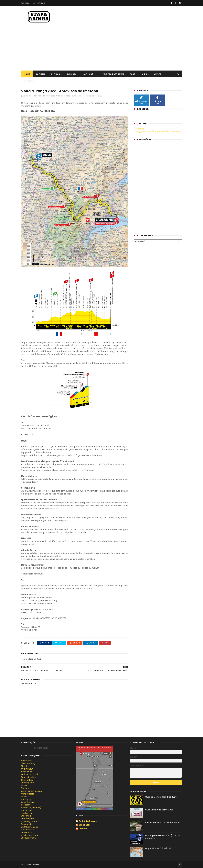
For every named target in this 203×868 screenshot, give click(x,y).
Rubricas (72, 74)
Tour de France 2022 (93, 96)
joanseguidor (27, 783)
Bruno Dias (85, 825)
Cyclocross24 (28, 830)
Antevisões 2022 (63, 96)
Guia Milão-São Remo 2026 (159, 810)
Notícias (40, 74)
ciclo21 (24, 785)
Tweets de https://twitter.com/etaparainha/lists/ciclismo (157, 130)
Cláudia (83, 829)
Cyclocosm (27, 810)
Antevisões (90, 74)
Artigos (55, 74)
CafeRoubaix (27, 794)
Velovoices (26, 772)
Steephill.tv (27, 816)
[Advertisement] (101, 49)
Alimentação (39, 3)
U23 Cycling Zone (30, 827)
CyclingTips (27, 799)
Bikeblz (24, 766)
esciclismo (26, 805)
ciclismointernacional (32, 791)
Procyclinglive (28, 819)
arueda (25, 796)
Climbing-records (30, 821)
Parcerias (26, 3)
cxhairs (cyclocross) (31, 808)
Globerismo (27, 832)
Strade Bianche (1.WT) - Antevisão (163, 823)
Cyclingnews (27, 769)
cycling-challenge (30, 835)
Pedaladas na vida (30, 774)
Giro (145, 74)
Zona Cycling (28, 802)
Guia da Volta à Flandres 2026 (161, 797)
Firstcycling (27, 761)
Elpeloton (26, 788)
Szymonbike (27, 824)
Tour (132, 74)
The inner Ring (28, 763)
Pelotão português (113, 74)
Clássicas (29, 81)
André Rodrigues (88, 821)
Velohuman (27, 813)
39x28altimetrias (29, 838)
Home (27, 74)
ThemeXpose (37, 864)
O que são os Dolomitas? (158, 848)
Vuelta (158, 74)
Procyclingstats (29, 777)
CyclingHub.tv (28, 780)
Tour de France (77, 96)
